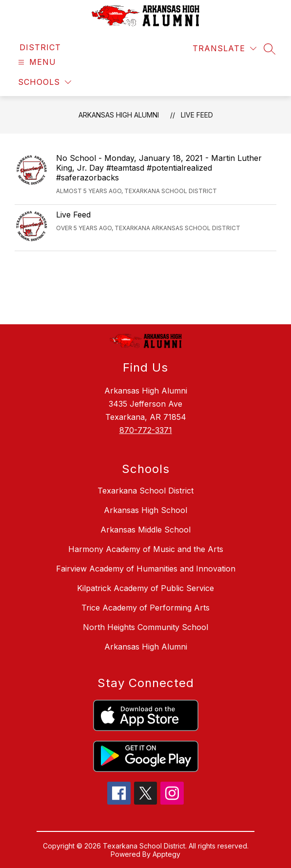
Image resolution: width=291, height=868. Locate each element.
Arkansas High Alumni (119, 115)
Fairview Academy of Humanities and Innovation (146, 569)
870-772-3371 (146, 430)
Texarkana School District (145, 491)
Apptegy (166, 854)
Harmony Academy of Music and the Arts (146, 549)
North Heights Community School (145, 627)
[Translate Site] (224, 49)
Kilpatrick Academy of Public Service (145, 588)
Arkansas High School (145, 510)
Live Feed (197, 115)
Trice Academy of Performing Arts (145, 608)
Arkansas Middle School (145, 530)
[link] (40, 47)
